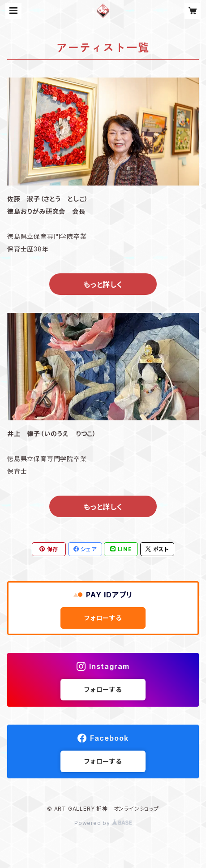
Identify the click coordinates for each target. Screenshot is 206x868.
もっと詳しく (103, 285)
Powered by (103, 823)
